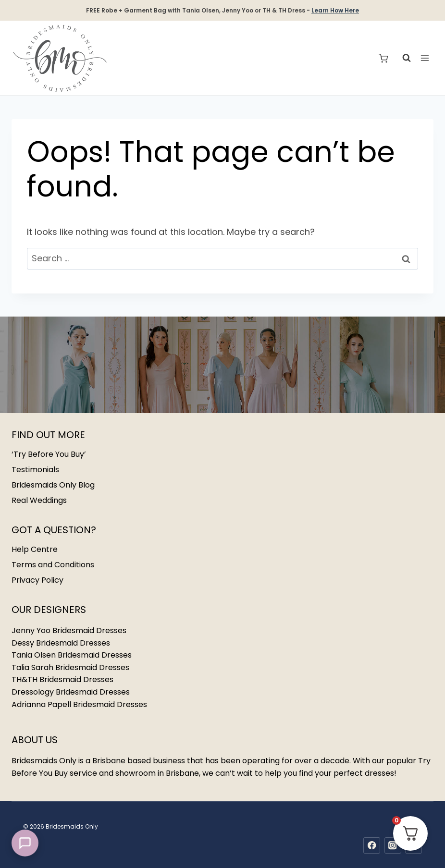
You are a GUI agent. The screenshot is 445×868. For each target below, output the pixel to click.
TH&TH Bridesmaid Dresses (62, 679)
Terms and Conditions (53, 565)
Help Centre (35, 549)
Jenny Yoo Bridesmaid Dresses (69, 630)
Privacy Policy (37, 580)
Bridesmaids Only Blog (53, 485)
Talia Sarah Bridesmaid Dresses (70, 667)
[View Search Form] (402, 58)
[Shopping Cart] (383, 58)
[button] (25, 843)
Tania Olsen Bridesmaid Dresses (72, 655)
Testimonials (35, 470)
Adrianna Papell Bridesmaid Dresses (79, 704)
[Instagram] (393, 846)
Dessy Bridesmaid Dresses (61, 643)
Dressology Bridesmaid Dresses (71, 692)
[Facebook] (372, 846)
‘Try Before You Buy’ (49, 454)
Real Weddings (39, 500)
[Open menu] (425, 58)
